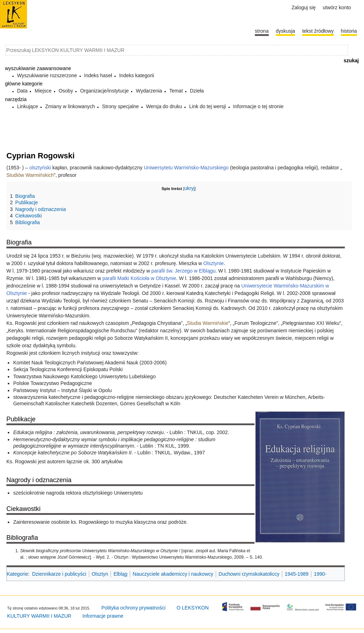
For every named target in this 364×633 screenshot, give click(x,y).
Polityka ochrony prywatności (133, 608)
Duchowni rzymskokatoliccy (249, 574)
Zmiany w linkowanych (70, 106)
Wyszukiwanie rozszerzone (47, 75)
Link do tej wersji (208, 106)
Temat (176, 91)
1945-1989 (297, 574)
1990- (320, 574)
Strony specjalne (121, 106)
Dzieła (197, 91)
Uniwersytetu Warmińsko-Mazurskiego (186, 168)
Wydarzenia (149, 91)
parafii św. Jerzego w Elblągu (184, 271)
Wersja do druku (164, 106)
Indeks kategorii (136, 75)
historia (349, 31)
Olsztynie (214, 263)
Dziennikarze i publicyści (59, 574)
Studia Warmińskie (208, 323)
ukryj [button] (189, 188)
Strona (262, 31)
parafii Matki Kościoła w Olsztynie (139, 278)
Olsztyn (100, 574)
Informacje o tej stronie (258, 106)
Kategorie (17, 574)
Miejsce (43, 91)
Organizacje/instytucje (104, 91)
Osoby (66, 91)
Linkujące (28, 106)
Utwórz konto (337, 7)
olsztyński (40, 168)
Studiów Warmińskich (30, 175)
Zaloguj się (304, 7)
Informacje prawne (103, 616)
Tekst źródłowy (318, 31)
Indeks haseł (98, 75)
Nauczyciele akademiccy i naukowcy (173, 574)
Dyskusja (285, 31)
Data (22, 91)
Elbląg (120, 574)
